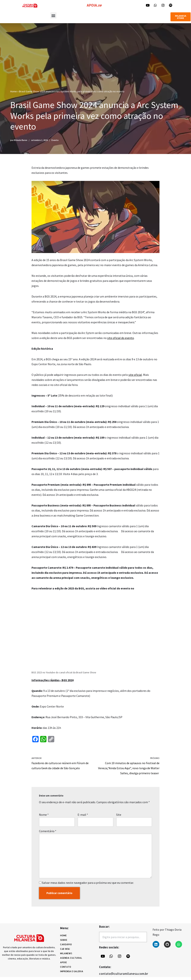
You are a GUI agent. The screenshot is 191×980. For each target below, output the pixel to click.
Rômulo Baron (21, 140)
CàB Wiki (65, 952)
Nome (44, 817)
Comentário (48, 833)
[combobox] (123, 940)
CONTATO (66, 970)
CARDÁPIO (67, 947)
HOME (63, 938)
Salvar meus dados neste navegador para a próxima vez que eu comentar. (88, 886)
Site (119, 817)
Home (14, 91)
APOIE (63, 965)
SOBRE (64, 943)
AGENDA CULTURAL (71, 961)
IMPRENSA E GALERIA (72, 974)
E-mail (83, 817)
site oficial (135, 375)
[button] (53, 15)
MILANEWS (67, 956)
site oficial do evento (121, 338)
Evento (55, 140)
